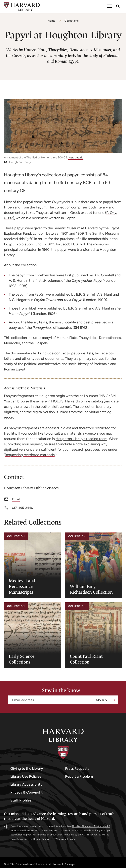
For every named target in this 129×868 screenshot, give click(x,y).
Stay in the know (61, 690)
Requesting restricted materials (30, 455)
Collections (72, 21)
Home (51, 21)
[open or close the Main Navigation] (109, 7)
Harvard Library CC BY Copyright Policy (54, 839)
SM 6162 (81, 328)
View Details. (76, 158)
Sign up (103, 700)
